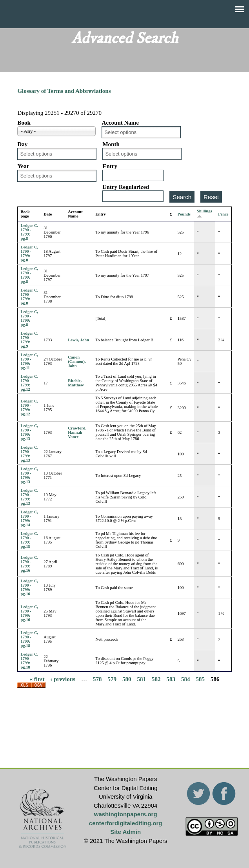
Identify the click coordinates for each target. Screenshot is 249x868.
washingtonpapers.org (126, 814)
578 (97, 679)
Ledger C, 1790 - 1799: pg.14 (29, 518)
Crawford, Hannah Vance (77, 432)
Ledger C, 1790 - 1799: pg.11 (29, 361)
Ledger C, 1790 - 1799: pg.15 (29, 540)
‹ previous (63, 679)
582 (156, 679)
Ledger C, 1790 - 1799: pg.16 (29, 564)
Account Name (120, 123)
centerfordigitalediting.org (126, 823)
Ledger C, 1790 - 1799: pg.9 (29, 340)
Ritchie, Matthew (76, 383)
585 (200, 679)
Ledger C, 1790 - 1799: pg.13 (29, 432)
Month (111, 144)
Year (23, 166)
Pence (223, 214)
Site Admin (125, 832)
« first (37, 679)
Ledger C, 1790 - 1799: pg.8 (29, 232)
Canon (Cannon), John (77, 362)
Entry (110, 166)
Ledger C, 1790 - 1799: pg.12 (29, 383)
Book (24, 123)
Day (22, 144)
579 (112, 679)
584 (186, 679)
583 (171, 679)
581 (141, 679)
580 (127, 679)
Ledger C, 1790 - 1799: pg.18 (29, 639)
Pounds (184, 214)
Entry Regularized (126, 187)
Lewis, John (78, 340)
